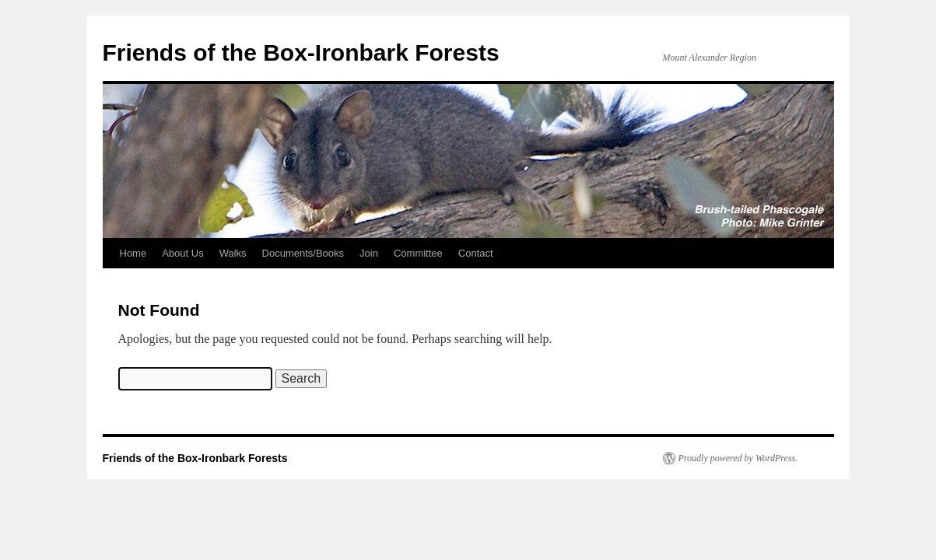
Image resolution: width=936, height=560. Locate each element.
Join (369, 253)
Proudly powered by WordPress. (738, 458)
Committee (418, 253)
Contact (476, 253)
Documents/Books (303, 253)
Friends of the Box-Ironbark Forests (301, 52)
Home (133, 253)
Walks (233, 253)
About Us (182, 253)
